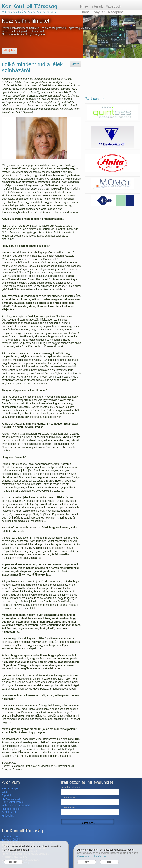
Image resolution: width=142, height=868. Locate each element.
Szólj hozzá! (9, 812)
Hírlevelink (8, 816)
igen (109, 862)
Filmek (84, 12)
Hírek (84, 6)
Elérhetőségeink (11, 840)
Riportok (7, 795)
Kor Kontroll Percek (13, 802)
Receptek (115, 12)
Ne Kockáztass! (11, 799)
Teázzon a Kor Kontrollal (16, 805)
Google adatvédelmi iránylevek (92, 856)
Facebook (113, 6)
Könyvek (98, 12)
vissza (76, 64)
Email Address (71, 788)
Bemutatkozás (10, 836)
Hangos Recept (11, 809)
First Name (68, 798)
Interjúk (97, 6)
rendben (13, 862)
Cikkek (6, 792)
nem (87, 862)
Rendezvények (10, 788)
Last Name (68, 807)
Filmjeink (9, 51)
